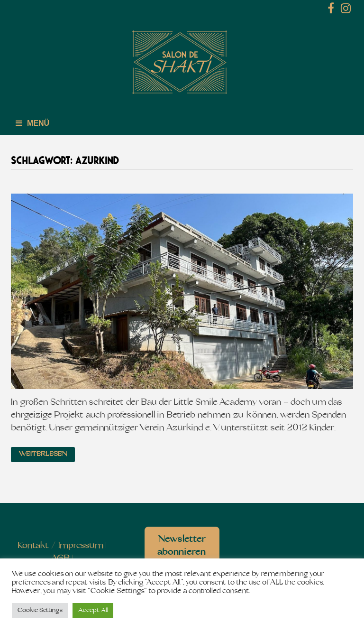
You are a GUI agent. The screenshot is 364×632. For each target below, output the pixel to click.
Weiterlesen (43, 454)
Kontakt (33, 546)
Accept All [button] (93, 610)
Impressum (81, 546)
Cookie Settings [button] (40, 610)
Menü (32, 123)
